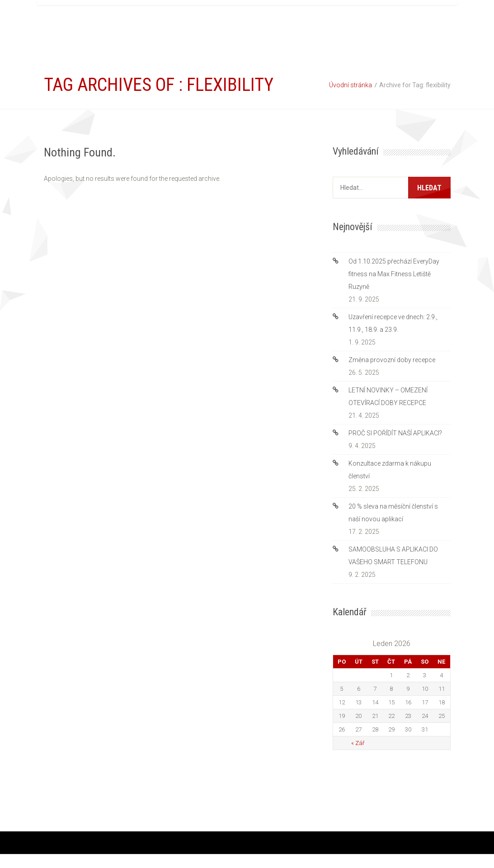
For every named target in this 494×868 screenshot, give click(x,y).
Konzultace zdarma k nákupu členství (390, 470)
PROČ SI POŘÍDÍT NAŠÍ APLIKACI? (395, 433)
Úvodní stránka (351, 85)
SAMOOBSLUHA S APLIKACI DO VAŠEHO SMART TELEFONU (393, 556)
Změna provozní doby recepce (392, 360)
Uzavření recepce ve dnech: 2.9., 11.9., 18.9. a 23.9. (393, 323)
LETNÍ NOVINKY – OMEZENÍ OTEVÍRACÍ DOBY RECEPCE (388, 396)
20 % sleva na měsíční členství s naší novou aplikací (393, 513)
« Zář (358, 743)
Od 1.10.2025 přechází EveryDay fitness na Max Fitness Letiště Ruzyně (394, 274)
